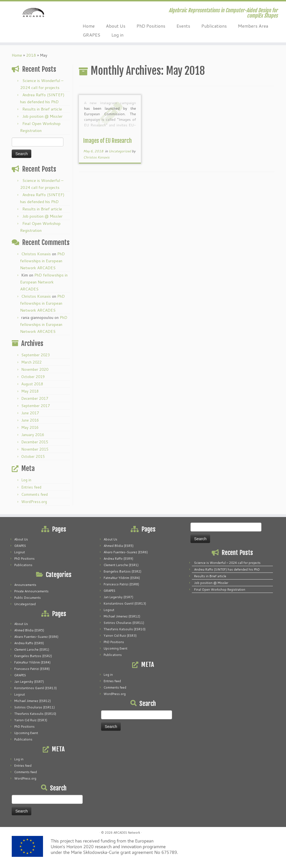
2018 (31, 55)
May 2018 (30, 391)
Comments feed (34, 494)
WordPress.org (34, 502)
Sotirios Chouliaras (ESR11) (34, 707)
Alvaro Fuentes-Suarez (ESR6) (36, 637)
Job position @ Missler (42, 116)
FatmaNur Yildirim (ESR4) (32, 662)
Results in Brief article (42, 109)
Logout (20, 552)
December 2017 (35, 398)
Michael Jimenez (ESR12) (33, 701)
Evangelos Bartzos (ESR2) (33, 656)
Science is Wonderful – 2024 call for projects (227, 563)
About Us (116, 26)
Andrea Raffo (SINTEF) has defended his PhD (227, 569)
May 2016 (30, 427)
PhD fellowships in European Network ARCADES (42, 261)
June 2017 (30, 413)
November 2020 (35, 369)
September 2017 (35, 406)
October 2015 (33, 456)
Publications (214, 26)
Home (89, 26)
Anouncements (25, 585)
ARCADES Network (127, 833)
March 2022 (31, 362)
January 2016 (33, 435)
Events (183, 26)
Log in (117, 35)
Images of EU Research (108, 141)
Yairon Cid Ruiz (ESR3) (31, 720)
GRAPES (91, 35)
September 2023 (35, 355)
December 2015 (35, 442)
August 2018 (32, 384)
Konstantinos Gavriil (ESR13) (35, 688)
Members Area (253, 26)
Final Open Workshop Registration (220, 590)
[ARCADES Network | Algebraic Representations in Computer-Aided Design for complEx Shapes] (34, 18)
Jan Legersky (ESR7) (29, 682)
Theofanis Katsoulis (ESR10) (35, 714)
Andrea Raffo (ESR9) (29, 643)
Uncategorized (120, 151)
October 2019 (33, 377)
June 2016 (30, 420)
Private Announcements (31, 591)
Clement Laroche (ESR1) (32, 650)
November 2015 (35, 449)
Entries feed (31, 487)
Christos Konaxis (36, 254)
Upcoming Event (26, 733)
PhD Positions (151, 26)
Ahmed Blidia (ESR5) (29, 630)
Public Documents (28, 598)
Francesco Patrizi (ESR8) (32, 669)
